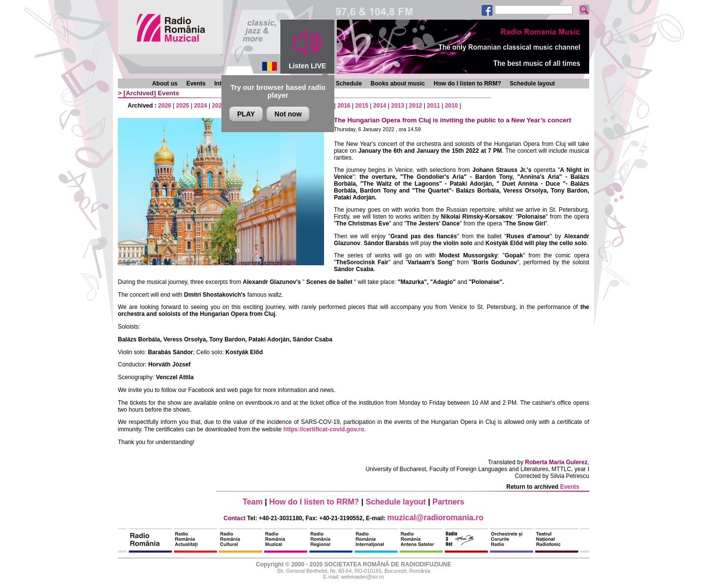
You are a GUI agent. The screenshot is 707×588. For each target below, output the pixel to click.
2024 (201, 106)
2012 (416, 106)
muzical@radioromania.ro (435, 518)
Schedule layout (532, 84)
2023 (219, 106)
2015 (362, 106)
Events (196, 84)
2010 (451, 106)
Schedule (349, 84)
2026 (165, 106)
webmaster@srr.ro (362, 577)
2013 (398, 106)
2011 (434, 106)
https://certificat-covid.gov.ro (324, 429)
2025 (183, 106)
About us (165, 84)
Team (253, 502)
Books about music (398, 84)
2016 (344, 106)
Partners (449, 502)
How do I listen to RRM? (467, 84)
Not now (288, 114)
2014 (380, 106)
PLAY (246, 114)
